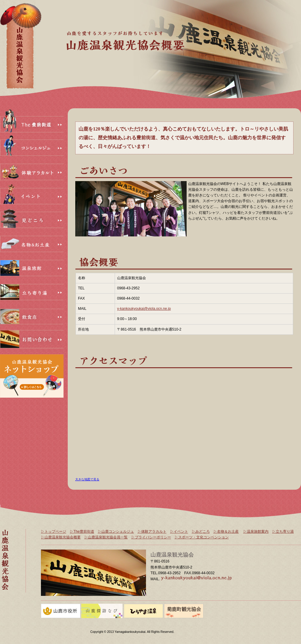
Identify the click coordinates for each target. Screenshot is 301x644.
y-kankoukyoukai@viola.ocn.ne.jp (144, 309)
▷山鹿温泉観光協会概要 (61, 537)
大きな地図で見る (87, 479)
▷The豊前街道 (82, 532)
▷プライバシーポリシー (151, 537)
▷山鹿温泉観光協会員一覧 (106, 537)
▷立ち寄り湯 (283, 532)
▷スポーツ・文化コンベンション (202, 537)
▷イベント (179, 532)
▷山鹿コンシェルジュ (116, 532)
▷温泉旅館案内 (256, 532)
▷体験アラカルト (152, 532)
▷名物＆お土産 (226, 532)
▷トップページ (54, 532)
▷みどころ (201, 532)
